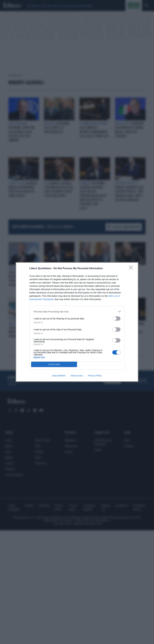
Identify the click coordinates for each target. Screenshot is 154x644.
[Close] (132, 269)
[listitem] (77, 312)
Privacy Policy (95, 376)
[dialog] (77, 322)
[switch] (116, 319)
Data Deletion (59, 376)
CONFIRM (54, 364)
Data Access (77, 376)
